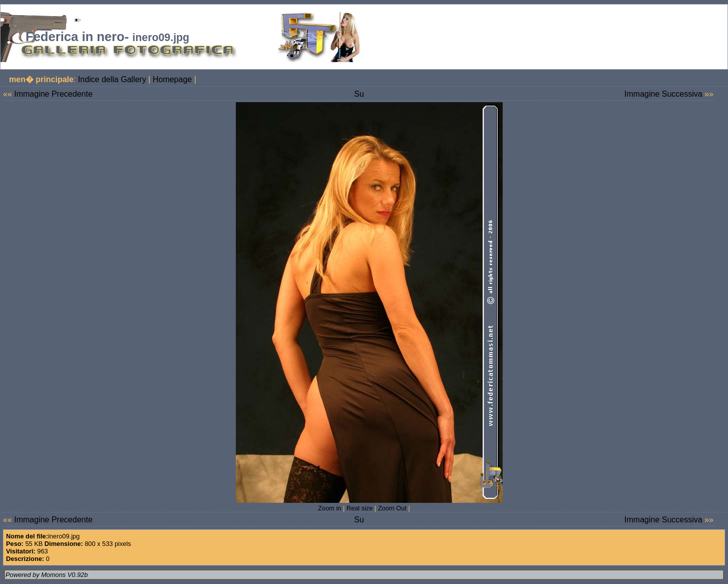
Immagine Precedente (53, 94)
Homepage (172, 79)
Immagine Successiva (663, 94)
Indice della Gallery (112, 79)
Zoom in (329, 508)
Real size (360, 508)
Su (359, 94)
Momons (53, 575)
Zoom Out (392, 508)
